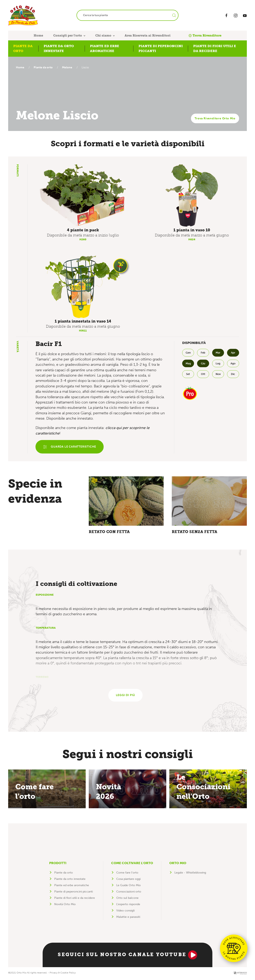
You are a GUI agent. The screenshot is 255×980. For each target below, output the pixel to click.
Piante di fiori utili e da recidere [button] (215, 48)
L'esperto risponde (128, 906)
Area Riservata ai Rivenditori (148, 35)
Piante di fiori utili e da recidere (75, 899)
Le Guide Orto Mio (129, 887)
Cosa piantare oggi (128, 880)
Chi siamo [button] (103, 35)
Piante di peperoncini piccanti (74, 893)
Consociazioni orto (129, 893)
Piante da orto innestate (70, 880)
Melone (68, 67)
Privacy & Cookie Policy (63, 974)
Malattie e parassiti (128, 918)
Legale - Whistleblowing (190, 874)
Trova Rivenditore (205, 35)
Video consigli (125, 912)
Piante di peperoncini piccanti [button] (161, 48)
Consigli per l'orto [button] (68, 35)
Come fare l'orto (127, 874)
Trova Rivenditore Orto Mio (215, 118)
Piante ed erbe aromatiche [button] (105, 48)
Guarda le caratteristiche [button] (70, 447)
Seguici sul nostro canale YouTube (127, 956)
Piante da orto (44, 67)
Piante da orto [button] (23, 48)
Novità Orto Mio (65, 906)
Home (38, 35)
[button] (83, 195)
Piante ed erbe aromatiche (72, 887)
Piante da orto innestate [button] (59, 48)
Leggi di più (126, 697)
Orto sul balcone (127, 899)
